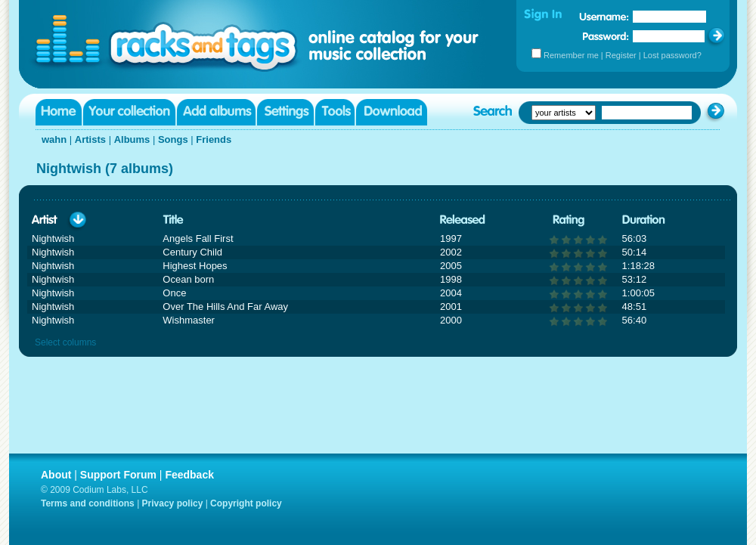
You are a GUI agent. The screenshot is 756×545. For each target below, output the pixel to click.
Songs (173, 139)
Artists (90, 139)
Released (463, 220)
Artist (45, 220)
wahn (54, 139)
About (56, 475)
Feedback (189, 475)
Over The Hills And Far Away (225, 307)
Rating (569, 220)
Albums (132, 139)
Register (621, 55)
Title (173, 220)
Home (59, 112)
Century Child (192, 252)
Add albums (216, 112)
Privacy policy (173, 503)
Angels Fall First (198, 238)
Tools (335, 112)
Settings (285, 112)
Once (174, 293)
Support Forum (118, 475)
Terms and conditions (88, 503)
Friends (214, 139)
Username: (604, 17)
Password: (606, 36)
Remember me (571, 55)
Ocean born (188, 279)
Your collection (129, 112)
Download (392, 112)
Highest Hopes (195, 266)
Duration (644, 220)
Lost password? (672, 55)
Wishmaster (189, 320)
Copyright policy (246, 503)
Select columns (65, 342)
